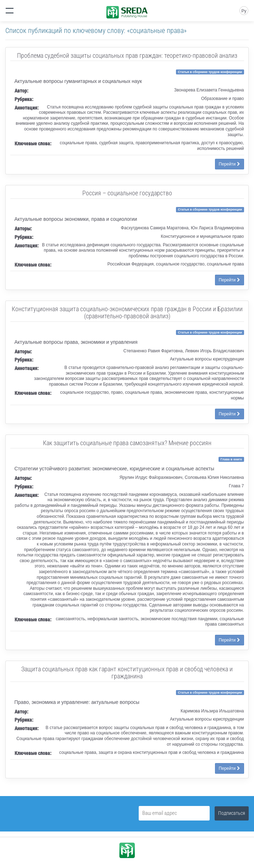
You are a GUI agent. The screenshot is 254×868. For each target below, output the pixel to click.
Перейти (230, 164)
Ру (244, 11)
